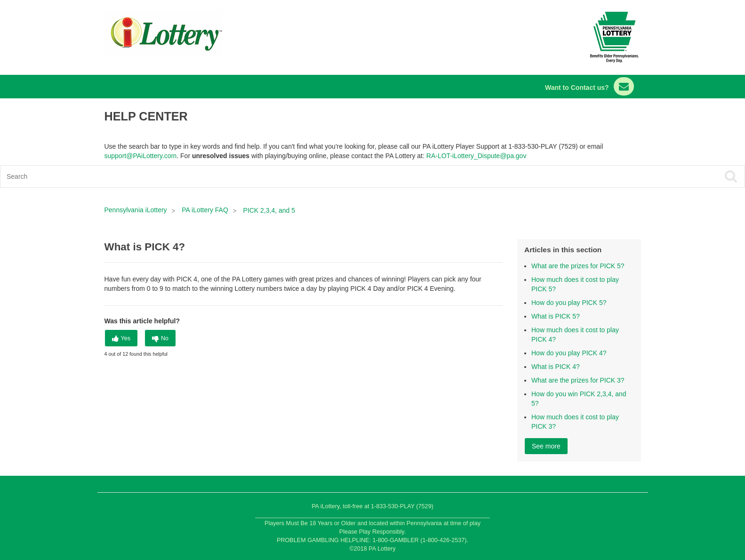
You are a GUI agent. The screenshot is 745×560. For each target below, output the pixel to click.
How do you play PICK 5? (569, 303)
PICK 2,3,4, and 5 (269, 210)
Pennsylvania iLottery (137, 210)
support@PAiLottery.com (141, 156)
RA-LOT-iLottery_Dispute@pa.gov (477, 156)
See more (546, 446)
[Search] (298, 176)
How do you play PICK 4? (569, 353)
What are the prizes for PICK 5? (578, 266)
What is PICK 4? (556, 367)
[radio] (121, 338)
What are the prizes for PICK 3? (578, 380)
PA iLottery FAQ (205, 210)
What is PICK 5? (556, 316)
